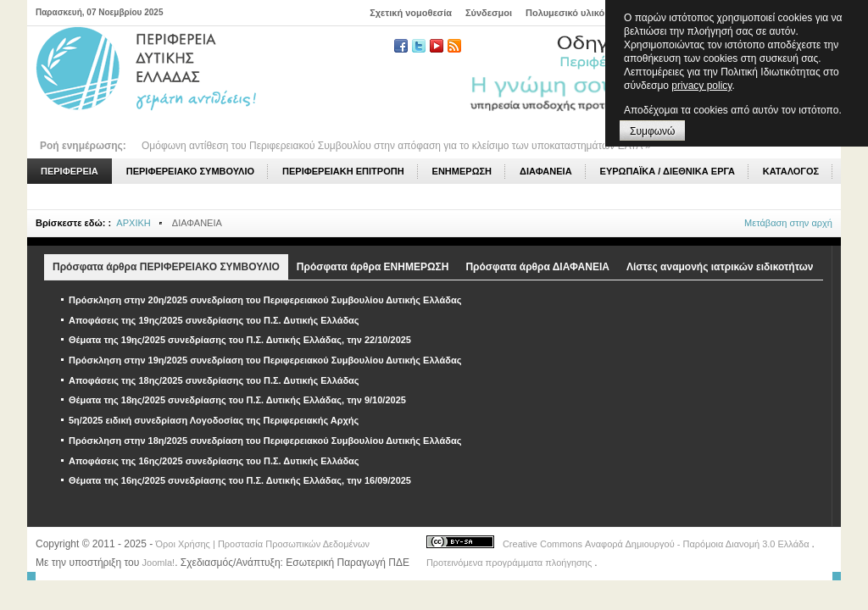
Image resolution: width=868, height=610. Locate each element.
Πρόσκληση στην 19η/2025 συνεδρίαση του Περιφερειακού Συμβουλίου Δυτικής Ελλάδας (265, 360)
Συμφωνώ (652, 131)
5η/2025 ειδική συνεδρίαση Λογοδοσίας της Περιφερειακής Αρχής (214, 420)
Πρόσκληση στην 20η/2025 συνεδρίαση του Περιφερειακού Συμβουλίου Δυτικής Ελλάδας (265, 300)
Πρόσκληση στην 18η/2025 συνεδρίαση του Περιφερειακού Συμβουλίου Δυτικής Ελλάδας (265, 441)
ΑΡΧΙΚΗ (133, 223)
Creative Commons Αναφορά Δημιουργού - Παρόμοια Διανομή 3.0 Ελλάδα (657, 544)
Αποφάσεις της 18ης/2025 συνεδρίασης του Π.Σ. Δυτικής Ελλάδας (214, 380)
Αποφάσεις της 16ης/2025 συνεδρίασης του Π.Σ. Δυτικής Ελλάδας (214, 461)
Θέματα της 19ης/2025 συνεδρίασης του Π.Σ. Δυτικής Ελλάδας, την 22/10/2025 (240, 340)
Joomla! (159, 563)
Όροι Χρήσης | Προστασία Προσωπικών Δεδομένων (263, 544)
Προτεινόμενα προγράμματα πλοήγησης (510, 563)
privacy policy (701, 86)
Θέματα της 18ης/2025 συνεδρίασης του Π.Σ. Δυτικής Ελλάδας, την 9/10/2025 (237, 400)
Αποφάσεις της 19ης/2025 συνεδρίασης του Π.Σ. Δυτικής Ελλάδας (214, 320)
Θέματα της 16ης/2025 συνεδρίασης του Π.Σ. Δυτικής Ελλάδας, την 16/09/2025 (240, 480)
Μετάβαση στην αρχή (788, 223)
